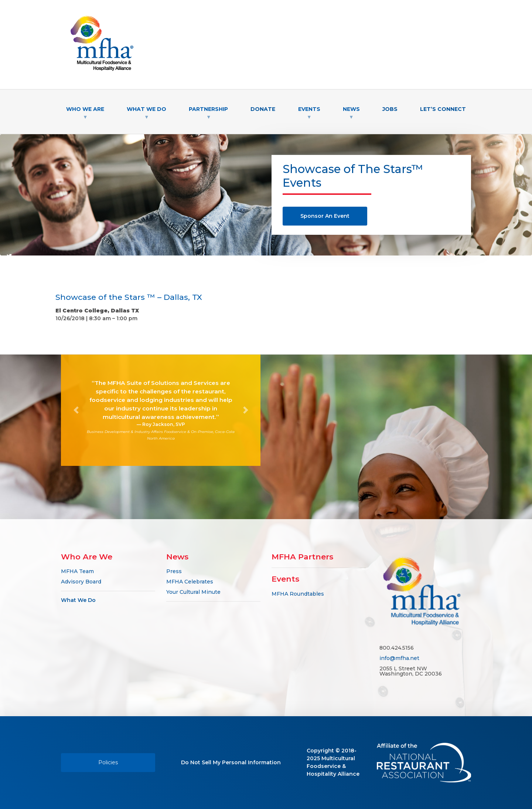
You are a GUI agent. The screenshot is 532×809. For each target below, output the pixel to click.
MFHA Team (77, 571)
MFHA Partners (302, 557)
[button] (76, 410)
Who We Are (85, 109)
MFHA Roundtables (298, 594)
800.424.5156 (397, 648)
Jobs (390, 109)
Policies (108, 762)
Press (174, 571)
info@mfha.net (399, 658)
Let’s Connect (443, 109)
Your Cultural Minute (193, 592)
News (351, 109)
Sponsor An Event (325, 216)
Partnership (208, 109)
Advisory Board (81, 582)
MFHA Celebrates (190, 582)
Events (309, 109)
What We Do (146, 109)
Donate (263, 109)
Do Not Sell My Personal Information (231, 762)
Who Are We (87, 557)
